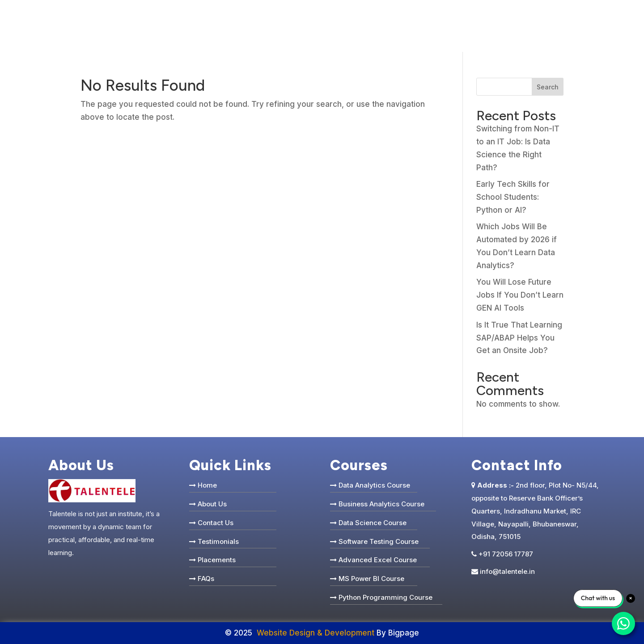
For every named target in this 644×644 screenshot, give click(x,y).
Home (207, 485)
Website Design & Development (316, 633)
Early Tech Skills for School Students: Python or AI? (513, 197)
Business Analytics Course (381, 504)
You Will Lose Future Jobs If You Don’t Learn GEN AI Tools (520, 295)
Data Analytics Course (374, 485)
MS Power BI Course (371, 579)
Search (548, 87)
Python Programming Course (386, 597)
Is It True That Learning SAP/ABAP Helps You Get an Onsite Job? (519, 338)
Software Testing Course (379, 541)
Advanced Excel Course (378, 560)
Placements (217, 560)
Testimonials (218, 541)
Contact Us (216, 523)
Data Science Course (373, 523)
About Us (212, 504)
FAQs (206, 579)
